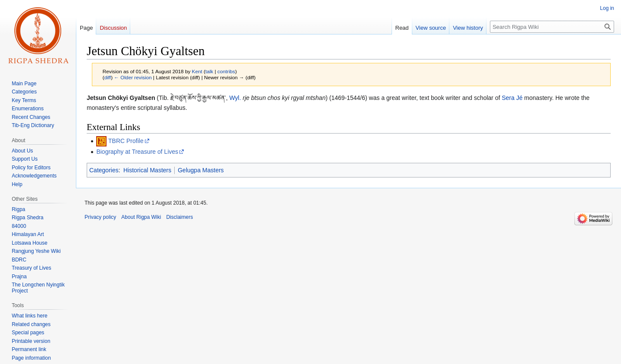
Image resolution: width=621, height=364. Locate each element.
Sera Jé (512, 98)
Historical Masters (147, 170)
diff (108, 77)
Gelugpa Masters (201, 170)
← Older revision (133, 77)
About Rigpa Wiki (141, 217)
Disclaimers (179, 217)
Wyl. (235, 98)
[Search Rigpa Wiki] (552, 27)
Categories (104, 170)
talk (209, 71)
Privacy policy (100, 217)
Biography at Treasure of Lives (137, 152)
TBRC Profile (126, 141)
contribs (226, 71)
